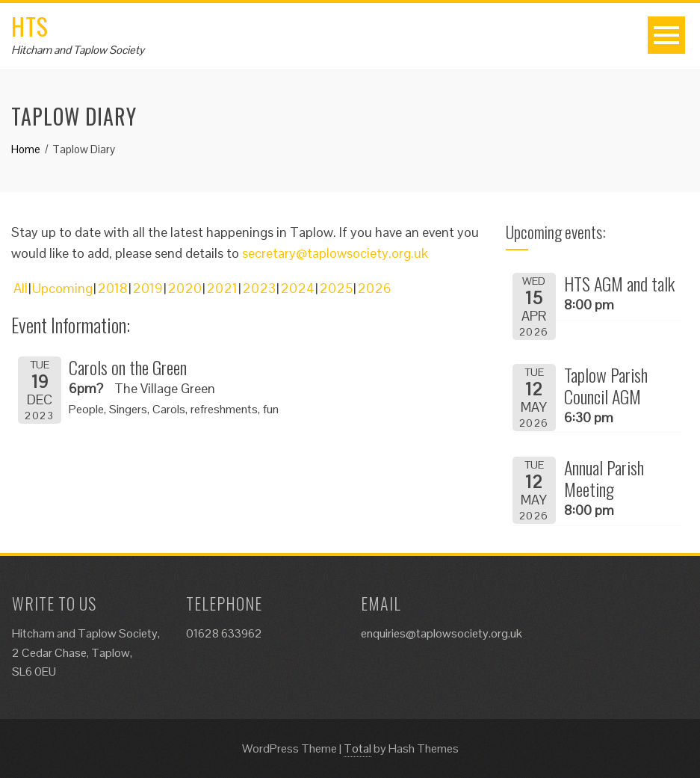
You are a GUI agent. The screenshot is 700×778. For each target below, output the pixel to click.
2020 (185, 288)
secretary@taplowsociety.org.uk (335, 253)
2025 (336, 288)
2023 (259, 288)
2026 (374, 288)
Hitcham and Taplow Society (78, 50)
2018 (112, 288)
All (21, 288)
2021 (222, 288)
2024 (297, 288)
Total (357, 748)
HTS (30, 26)
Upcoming (62, 288)
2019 (148, 288)
